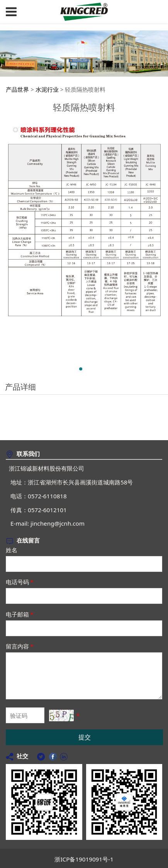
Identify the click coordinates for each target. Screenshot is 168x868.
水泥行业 (47, 89)
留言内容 (20, 646)
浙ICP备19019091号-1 (84, 859)
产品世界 (17, 89)
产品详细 (20, 387)
